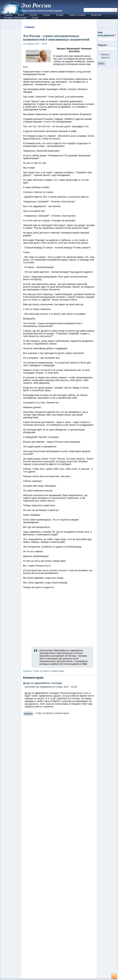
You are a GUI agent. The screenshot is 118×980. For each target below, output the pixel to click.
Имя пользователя (107, 34)
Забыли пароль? (106, 56)
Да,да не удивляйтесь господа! (43, 683)
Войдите (28, 671)
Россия (33, 15)
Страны (46, 15)
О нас (35, 18)
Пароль (103, 45)
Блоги (21, 15)
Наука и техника (77, 15)
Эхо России (36, 5)
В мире (60, 15)
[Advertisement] (59, 848)
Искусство (96, 15)
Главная (8, 15)
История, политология (15, 18)
